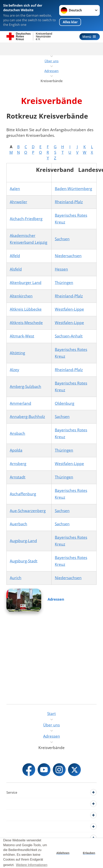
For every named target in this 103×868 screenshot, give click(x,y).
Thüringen (64, 283)
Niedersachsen (68, 256)
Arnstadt (18, 477)
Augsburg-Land (23, 541)
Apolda (16, 450)
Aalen (15, 189)
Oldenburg (64, 403)
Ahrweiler (18, 202)
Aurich (16, 578)
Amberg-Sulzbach (25, 387)
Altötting (17, 353)
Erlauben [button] (89, 853)
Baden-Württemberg (73, 189)
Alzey (14, 370)
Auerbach (18, 524)
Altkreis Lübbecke (26, 309)
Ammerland (20, 403)
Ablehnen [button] (63, 853)
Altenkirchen (21, 296)
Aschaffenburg (23, 494)
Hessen (61, 269)
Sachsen (62, 239)
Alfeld (15, 256)
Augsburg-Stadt (24, 561)
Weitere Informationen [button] (32, 865)
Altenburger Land (26, 283)
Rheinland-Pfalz (69, 202)
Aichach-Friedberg (26, 219)
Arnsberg (18, 464)
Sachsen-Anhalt (69, 336)
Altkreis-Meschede (26, 323)
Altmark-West (22, 336)
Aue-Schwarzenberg (28, 511)
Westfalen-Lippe (69, 309)
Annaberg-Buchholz (27, 417)
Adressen (56, 599)
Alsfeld (16, 269)
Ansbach (17, 433)
